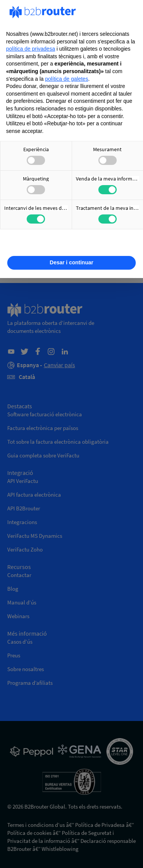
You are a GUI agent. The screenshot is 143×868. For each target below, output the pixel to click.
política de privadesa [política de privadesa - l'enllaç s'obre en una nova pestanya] (31, 49)
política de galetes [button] (67, 79)
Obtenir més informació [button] (71, 244)
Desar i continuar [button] (71, 262)
